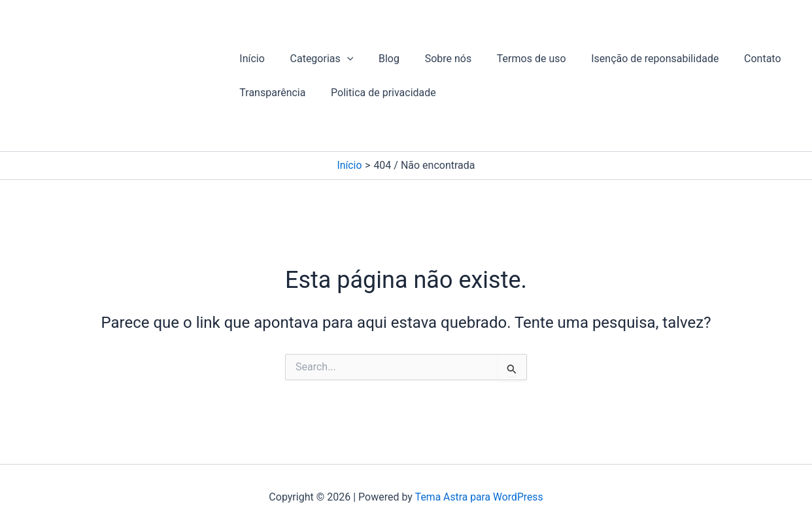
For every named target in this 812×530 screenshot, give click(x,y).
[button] (341, 59)
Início (250, 59)
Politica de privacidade (377, 93)
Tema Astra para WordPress (479, 497)
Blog (378, 59)
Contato (735, 59)
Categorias (315, 59)
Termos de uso (512, 59)
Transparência (270, 93)
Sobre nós (433, 59)
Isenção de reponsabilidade (631, 59)
